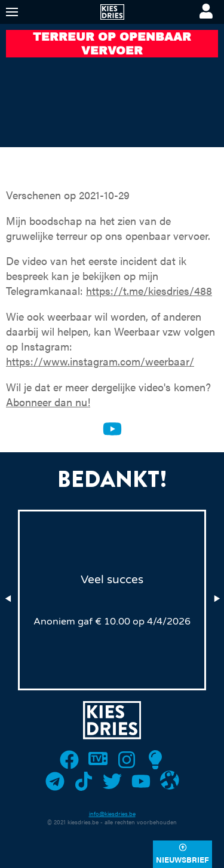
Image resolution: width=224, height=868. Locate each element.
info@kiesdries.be (112, 814)
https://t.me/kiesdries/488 (149, 290)
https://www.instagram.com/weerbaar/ (100, 361)
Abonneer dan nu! (48, 402)
